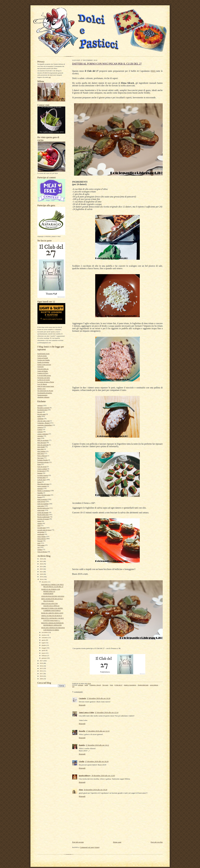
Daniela (82, 745)
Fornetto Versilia (43, 460)
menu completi (42, 486)
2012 (42, 671)
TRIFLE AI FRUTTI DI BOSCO (51, 616)
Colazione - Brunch (44, 423)
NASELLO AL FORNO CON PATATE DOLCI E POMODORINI (51, 591)
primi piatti (41, 510)
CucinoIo (82, 698)
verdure (40, 549)
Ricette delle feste (43, 515)
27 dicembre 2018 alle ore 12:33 (98, 731)
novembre (45, 632)
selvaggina (41, 532)
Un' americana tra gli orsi (45, 391)
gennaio (44, 658)
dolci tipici (41, 453)
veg (39, 547)
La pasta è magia (43, 475)
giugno (44, 645)
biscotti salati (42, 414)
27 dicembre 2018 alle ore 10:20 (99, 698)
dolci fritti (41, 449)
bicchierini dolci (43, 410)
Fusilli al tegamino (43, 362)
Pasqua (40, 497)
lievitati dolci (42, 477)
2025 (42, 561)
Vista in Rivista (42, 552)
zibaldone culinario (43, 397)
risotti (39, 521)
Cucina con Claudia (44, 360)
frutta (39, 464)
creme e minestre (43, 434)
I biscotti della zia (43, 369)
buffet (39, 416)
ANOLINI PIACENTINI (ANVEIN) (53, 596)
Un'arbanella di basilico (45, 393)
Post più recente (78, 842)
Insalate (40, 473)
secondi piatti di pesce (44, 530)
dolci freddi (41, 447)
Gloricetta (41, 367)
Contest (40, 429)
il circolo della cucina (44, 375)
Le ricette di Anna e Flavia (46, 382)
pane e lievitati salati (44, 495)
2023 (42, 566)
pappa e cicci (41, 388)
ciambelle (40, 419)
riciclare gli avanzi (43, 519)
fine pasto (41, 458)
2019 (42, 577)
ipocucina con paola (44, 378)
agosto (44, 640)
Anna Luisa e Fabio (86, 712)
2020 (42, 574)
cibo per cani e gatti (44, 421)
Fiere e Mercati (42, 456)
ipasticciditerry (85, 776)
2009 (42, 679)
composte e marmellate (45, 425)
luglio (44, 643)
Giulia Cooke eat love (44, 364)
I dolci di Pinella (43, 371)
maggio (44, 648)
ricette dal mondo (43, 512)
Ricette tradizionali (43, 517)
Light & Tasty (42, 480)
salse (39, 525)
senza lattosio (42, 539)
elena (81, 790)
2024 (42, 564)
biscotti (40, 412)
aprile (44, 650)
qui (50, 77)
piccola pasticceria (43, 508)
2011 (42, 674)
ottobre (44, 635)
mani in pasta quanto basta (46, 386)
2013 (42, 668)
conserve (40, 427)
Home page (117, 842)
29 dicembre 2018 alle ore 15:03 (103, 776)
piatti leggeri (41, 501)
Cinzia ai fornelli (43, 358)
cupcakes (40, 436)
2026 (42, 559)
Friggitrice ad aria (43, 462)
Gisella (82, 761)
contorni (40, 432)
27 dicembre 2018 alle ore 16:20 (97, 761)
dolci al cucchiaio (43, 440)
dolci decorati (42, 443)
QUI (154, 71)
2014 (42, 666)
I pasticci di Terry (43, 373)
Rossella (82, 731)
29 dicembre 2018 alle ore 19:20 (95, 790)
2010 (42, 676)
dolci (39, 438)
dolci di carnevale (43, 445)
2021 (42, 572)
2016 (42, 663)
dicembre (45, 582)
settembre (45, 638)
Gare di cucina (42, 467)
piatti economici (42, 499)
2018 (42, 579)
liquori (40, 482)
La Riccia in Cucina (44, 380)
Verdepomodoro (42, 395)
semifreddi (41, 534)
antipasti (40, 405)
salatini (40, 523)
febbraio (44, 656)
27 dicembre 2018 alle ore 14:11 (97, 745)
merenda (40, 488)
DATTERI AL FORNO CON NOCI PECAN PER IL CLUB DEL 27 (107, 64)
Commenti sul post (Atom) (90, 847)
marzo (44, 653)
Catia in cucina (42, 356)
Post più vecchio (157, 842)
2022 (42, 569)
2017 (42, 661)
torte (39, 543)
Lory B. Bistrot (42, 384)
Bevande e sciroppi (43, 408)
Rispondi (82, 705)
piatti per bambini (43, 504)
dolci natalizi (41, 451)
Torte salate (41, 545)
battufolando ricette (43, 354)
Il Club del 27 (42, 471)
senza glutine (42, 536)
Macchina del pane (43, 484)
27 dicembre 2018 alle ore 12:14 (107, 712)
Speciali (40, 541)
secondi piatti (42, 528)
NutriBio (40, 493)
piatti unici (41, 506)
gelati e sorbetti (42, 469)
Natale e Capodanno (44, 491)
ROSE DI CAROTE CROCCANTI (52, 613)
